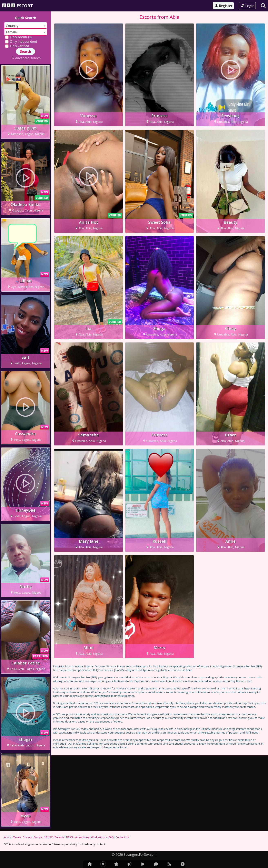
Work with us (99, 837)
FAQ (111, 837)
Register (223, 6)
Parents (59, 837)
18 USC (48, 837)
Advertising (82, 837)
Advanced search (25, 58)
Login (247, 6)
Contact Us (122, 837)
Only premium (18, 37)
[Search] (263, 6)
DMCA (70, 837)
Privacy (27, 837)
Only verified (17, 46)
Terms (17, 837)
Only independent (21, 41)
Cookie (38, 837)
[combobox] (26, 26)
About (8, 837)
